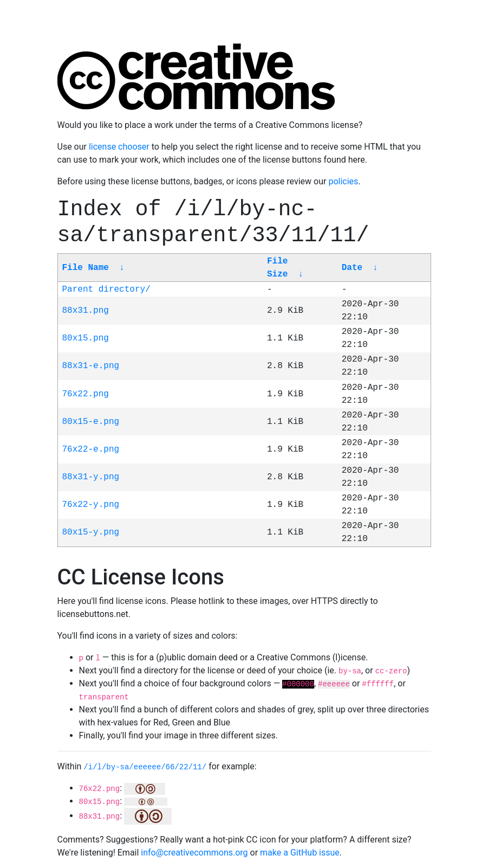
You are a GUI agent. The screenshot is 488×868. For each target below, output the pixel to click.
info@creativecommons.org (194, 853)
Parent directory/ (106, 290)
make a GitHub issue (300, 853)
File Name (86, 268)
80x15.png (86, 338)
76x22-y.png (91, 505)
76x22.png (86, 394)
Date (352, 268)
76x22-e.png (91, 449)
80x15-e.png (91, 422)
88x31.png (86, 311)
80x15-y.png (91, 532)
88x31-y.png (91, 477)
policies (343, 181)
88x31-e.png (91, 366)
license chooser (119, 147)
